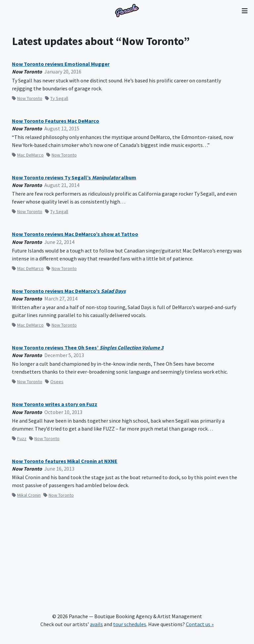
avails (96, 624)
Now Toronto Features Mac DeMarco (56, 121)
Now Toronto (27, 98)
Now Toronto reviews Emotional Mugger (61, 64)
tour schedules (130, 624)
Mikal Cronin (26, 495)
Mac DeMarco (28, 155)
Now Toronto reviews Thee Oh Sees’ (88, 348)
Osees (54, 382)
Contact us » (200, 624)
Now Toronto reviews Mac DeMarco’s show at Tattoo (75, 234)
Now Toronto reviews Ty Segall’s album (74, 178)
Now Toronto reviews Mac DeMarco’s (69, 291)
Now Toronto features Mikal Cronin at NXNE (65, 461)
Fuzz (19, 438)
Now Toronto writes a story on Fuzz (55, 404)
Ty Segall (57, 98)
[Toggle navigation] (245, 11)
